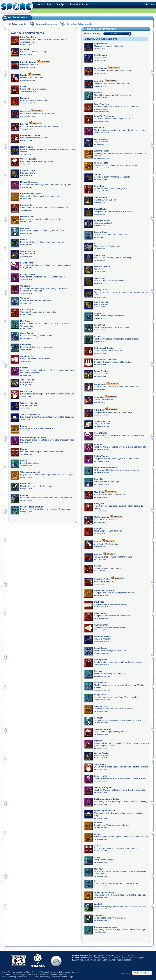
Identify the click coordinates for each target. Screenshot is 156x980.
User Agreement (8, 977)
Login (152, 4)
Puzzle (104, 958)
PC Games (100, 956)
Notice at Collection (59, 977)
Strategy (124, 958)
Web (108, 956)
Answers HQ (33, 975)
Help (146, 4)
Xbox (113, 956)
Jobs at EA (63, 975)
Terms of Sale (22, 977)
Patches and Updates (49, 975)
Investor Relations (124, 960)
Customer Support (19, 975)
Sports (142, 958)
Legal (71, 977)
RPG (110, 958)
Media (82, 960)
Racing (89, 958)
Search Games (109, 960)
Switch (91, 956)
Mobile (130, 956)
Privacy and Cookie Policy (39, 977)
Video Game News (94, 960)
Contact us (6, 975)
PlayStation (121, 956)
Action (116, 958)
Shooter (97, 958)
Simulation (133, 958)
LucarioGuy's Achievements (101, 39)
